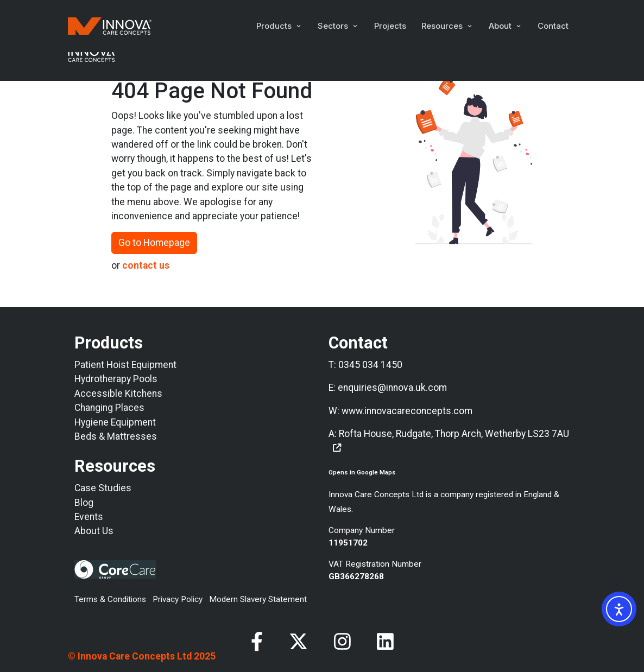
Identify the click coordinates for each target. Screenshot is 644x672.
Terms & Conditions (110, 599)
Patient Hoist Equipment (125, 365)
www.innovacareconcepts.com (407, 411)
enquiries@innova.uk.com (392, 388)
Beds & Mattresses (116, 436)
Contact (553, 26)
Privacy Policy (178, 599)
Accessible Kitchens (118, 394)
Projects (390, 26)
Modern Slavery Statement (258, 599)
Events (89, 517)
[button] (279, 26)
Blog (84, 503)
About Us (94, 531)
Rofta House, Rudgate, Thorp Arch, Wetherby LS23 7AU (454, 434)
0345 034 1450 (370, 365)
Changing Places (109, 408)
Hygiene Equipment (115, 422)
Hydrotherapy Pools (116, 379)
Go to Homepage (154, 243)
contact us (146, 265)
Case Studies (103, 488)
